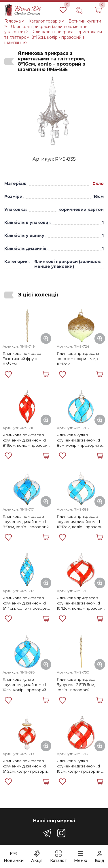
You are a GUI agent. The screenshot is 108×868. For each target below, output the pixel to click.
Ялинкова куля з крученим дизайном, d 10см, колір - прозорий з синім (26, 685)
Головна (13, 21)
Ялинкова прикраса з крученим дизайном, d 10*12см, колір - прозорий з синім (81, 522)
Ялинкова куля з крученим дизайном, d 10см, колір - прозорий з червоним (80, 766)
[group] (54, 111)
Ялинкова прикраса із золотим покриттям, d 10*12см (78, 359)
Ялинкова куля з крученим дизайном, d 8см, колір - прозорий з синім (79, 440)
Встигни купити (85, 21)
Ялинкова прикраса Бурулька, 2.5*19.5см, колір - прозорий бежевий (76, 685)
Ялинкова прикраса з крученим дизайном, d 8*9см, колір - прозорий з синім (26, 522)
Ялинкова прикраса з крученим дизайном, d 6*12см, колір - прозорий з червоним (26, 766)
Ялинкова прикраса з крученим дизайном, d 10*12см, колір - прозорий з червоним (81, 603)
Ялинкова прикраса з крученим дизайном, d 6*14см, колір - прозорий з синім (26, 603)
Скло (98, 183)
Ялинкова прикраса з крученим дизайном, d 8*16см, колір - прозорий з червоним (26, 440)
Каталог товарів (45, 21)
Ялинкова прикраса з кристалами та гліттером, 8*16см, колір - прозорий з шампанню (53, 37)
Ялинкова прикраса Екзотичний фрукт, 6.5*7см (22, 359)
